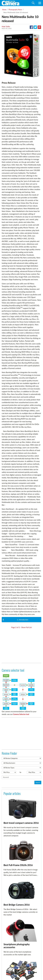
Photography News (15, 10)
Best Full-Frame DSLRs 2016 (18, 865)
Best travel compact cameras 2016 (21, 823)
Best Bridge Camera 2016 (17, 905)
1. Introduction (15, 620)
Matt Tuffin (6, 27)
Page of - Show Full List (22, 627)
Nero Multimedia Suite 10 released (16, 12)
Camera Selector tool (21, 714)
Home (4, 10)
